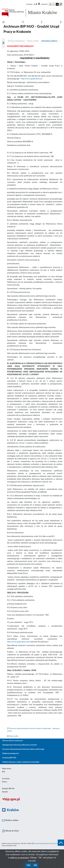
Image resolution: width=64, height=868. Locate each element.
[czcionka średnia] (36, 4)
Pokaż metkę (14, 736)
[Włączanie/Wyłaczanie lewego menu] (3, 43)
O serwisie (6, 779)
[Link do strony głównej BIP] (32, 13)
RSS (4, 772)
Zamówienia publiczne (49, 41)
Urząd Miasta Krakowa (42, 844)
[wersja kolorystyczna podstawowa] (50, 4)
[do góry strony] (61, 843)
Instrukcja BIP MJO (9, 758)
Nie (35, 865)
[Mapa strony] (42, 23)
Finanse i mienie (33, 41)
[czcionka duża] (39, 4)
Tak (28, 865)
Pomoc (5, 782)
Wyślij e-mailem (10, 820)
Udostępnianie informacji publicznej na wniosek (19, 745)
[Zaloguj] (61, 23)
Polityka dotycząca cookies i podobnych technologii (21, 762)
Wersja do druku (10, 831)
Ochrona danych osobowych (13, 741)
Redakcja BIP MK (8, 789)
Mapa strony (7, 769)
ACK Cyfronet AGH (56, 844)
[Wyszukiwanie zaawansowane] (23, 22)
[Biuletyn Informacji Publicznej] (32, 801)
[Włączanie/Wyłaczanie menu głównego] (3, 22)
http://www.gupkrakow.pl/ (32, 79)
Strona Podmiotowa (17, 41)
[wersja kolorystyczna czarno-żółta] (57, 4)
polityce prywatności (19, 858)
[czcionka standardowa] (34, 4)
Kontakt (5, 792)
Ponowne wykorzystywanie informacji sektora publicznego (23, 749)
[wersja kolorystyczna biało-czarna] (54, 4)
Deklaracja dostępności (11, 753)
